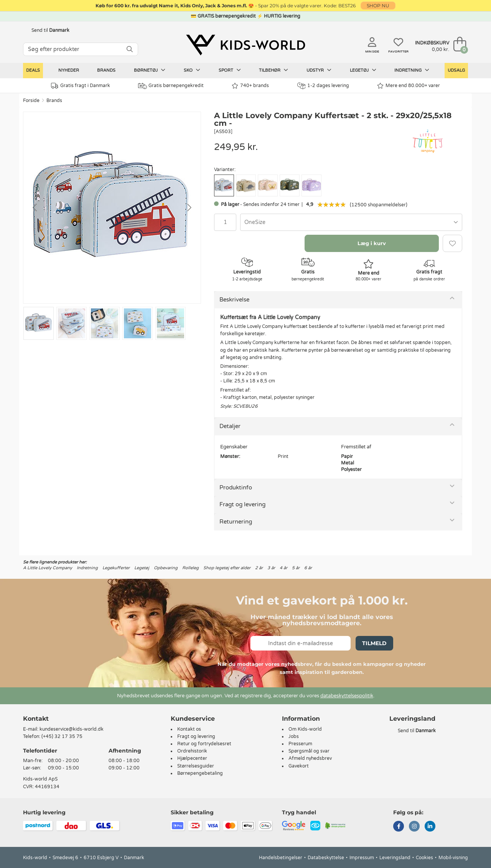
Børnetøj (150, 70)
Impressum (362, 858)
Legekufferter (116, 568)
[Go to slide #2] (72, 323)
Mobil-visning (453, 858)
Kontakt (36, 719)
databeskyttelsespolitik (347, 696)
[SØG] (130, 49)
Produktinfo (236, 488)
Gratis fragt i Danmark (81, 86)
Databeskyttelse (326, 858)
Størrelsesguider (196, 766)
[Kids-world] (245, 45)
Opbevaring (166, 568)
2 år (259, 568)
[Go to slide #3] (105, 323)
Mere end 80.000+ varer (409, 86)
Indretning (412, 70)
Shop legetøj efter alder (227, 568)
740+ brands (250, 86)
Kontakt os (189, 729)
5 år (296, 568)
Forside (31, 100)
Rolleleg (190, 568)
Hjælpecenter (192, 758)
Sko (192, 70)
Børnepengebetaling (200, 773)
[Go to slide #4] (138, 323)
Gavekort (299, 766)
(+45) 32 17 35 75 (62, 736)
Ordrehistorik (192, 751)
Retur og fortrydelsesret (204, 744)
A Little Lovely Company (48, 568)
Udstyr (319, 70)
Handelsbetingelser (281, 858)
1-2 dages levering (323, 86)
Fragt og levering (242, 504)
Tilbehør (274, 70)
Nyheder (69, 70)
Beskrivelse (234, 300)
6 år (308, 568)
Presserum (300, 744)
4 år (283, 568)
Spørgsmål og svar (309, 751)
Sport (230, 70)
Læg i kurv (372, 243)
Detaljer (230, 426)
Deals (33, 70)
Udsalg (456, 70)
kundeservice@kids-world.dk (72, 729)
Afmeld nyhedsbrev (310, 758)
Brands (106, 70)
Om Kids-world (305, 729)
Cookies (424, 858)
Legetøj (363, 70)
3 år (271, 568)
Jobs (294, 736)
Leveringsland (395, 858)
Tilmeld (374, 643)
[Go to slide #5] (171, 323)
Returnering (236, 522)
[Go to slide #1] (39, 323)
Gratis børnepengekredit (171, 86)
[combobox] (351, 222)
